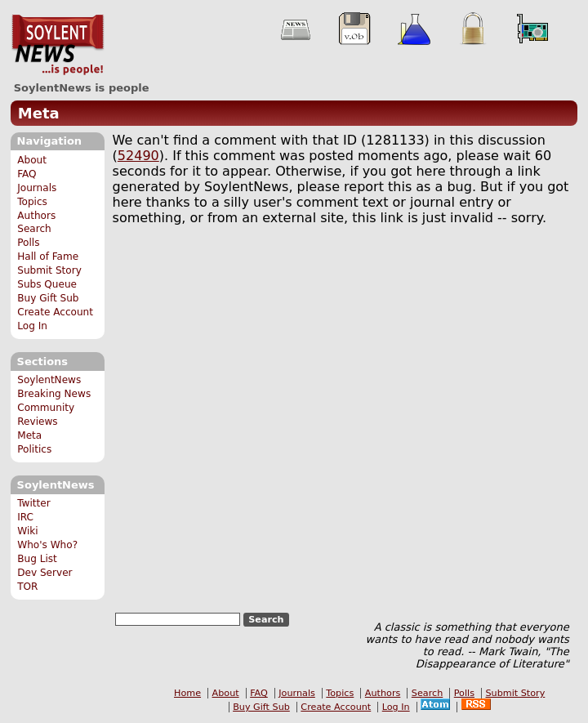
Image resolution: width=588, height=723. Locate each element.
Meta (39, 113)
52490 (138, 156)
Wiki (27, 531)
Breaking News (54, 394)
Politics (34, 449)
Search (34, 229)
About (32, 160)
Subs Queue (47, 284)
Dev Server (45, 573)
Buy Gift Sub (48, 298)
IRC (25, 517)
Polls (28, 243)
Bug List (37, 559)
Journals (37, 188)
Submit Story (49, 270)
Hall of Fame (48, 257)
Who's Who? (47, 545)
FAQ (27, 174)
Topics (32, 202)
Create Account (55, 312)
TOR (27, 587)
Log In (32, 326)
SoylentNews (58, 45)
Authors (36, 216)
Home (187, 693)
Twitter (33, 503)
